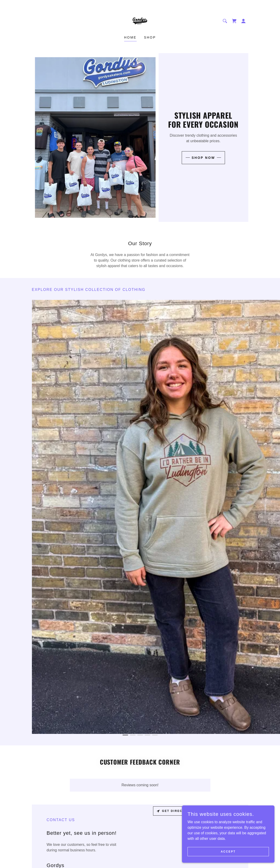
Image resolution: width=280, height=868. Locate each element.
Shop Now (203, 158)
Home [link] (130, 37)
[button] (243, 21)
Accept (228, 851)
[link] (140, 21)
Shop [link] (150, 37)
